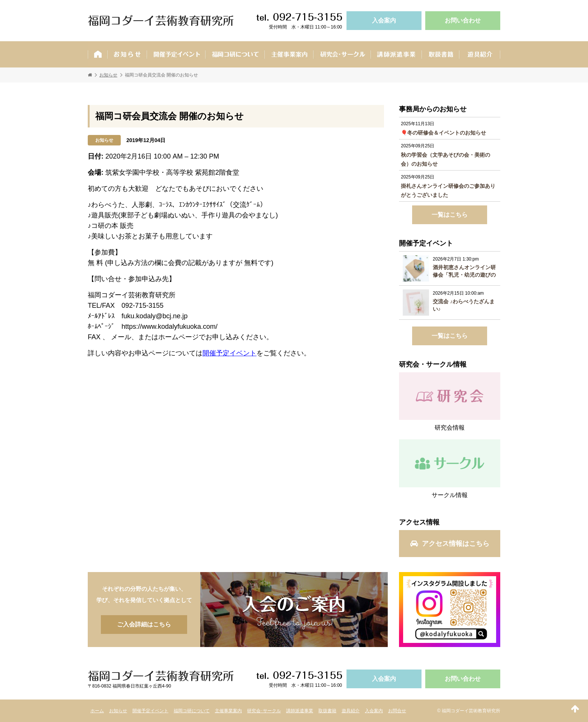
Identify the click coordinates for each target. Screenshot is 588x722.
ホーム (97, 54)
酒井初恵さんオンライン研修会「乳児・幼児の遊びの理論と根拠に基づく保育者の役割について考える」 (464, 271)
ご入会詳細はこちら (294, 610)
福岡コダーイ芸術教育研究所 (161, 21)
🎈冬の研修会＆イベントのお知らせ (443, 133)
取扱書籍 (440, 54)
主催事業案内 (289, 54)
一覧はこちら (450, 215)
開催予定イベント (176, 54)
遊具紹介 (480, 54)
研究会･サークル (342, 54)
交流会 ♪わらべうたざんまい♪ (464, 305)
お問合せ (397, 711)
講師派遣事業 (396, 54)
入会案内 (384, 20)
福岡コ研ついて (235, 54)
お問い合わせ (463, 20)
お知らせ (127, 54)
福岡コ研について (192, 711)
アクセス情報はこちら (450, 544)
